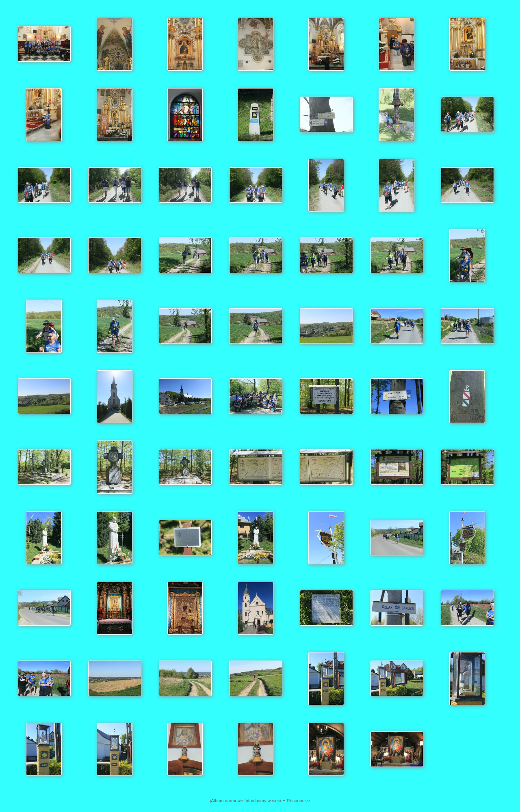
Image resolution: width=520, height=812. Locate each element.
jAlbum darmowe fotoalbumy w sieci (246, 801)
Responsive (298, 801)
